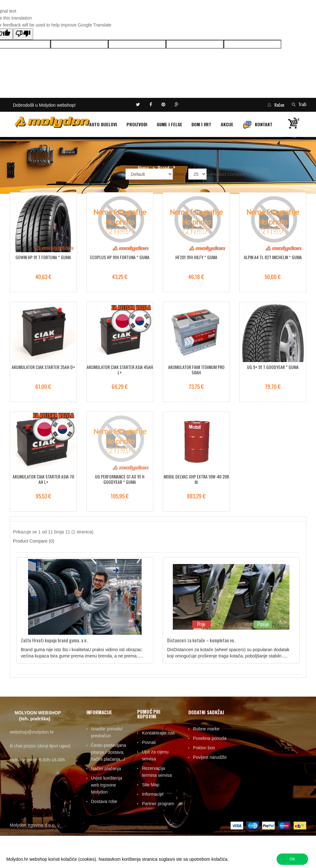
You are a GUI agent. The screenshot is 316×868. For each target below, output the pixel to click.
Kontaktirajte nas (158, 733)
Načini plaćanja (106, 769)
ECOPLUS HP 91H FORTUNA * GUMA (120, 257)
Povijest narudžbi (210, 757)
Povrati (149, 742)
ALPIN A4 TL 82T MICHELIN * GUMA (273, 257)
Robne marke (206, 729)
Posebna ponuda (210, 738)
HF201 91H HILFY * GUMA (196, 257)
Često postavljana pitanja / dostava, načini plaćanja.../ (109, 752)
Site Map (151, 785)
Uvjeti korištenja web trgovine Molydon (107, 785)
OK (292, 859)
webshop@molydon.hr (32, 732)
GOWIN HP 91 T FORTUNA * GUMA (43, 257)
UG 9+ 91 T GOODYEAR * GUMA (273, 367)
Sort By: (115, 174)
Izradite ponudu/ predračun (107, 732)
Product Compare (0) (232, 174)
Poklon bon (204, 748)
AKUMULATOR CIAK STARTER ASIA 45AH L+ (120, 370)
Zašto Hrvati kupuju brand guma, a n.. (55, 640)
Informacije (153, 794)
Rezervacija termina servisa (157, 772)
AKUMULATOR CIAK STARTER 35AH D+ (43, 367)
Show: (180, 174)
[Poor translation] (23, 34)
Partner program (158, 804)
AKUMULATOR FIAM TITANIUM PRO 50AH (196, 370)
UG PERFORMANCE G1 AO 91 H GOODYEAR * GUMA (120, 479)
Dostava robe (104, 801)
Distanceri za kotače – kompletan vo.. (202, 640)
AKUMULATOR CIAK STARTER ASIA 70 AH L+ (43, 479)
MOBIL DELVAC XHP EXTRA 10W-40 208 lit (196, 479)
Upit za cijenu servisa (155, 755)
